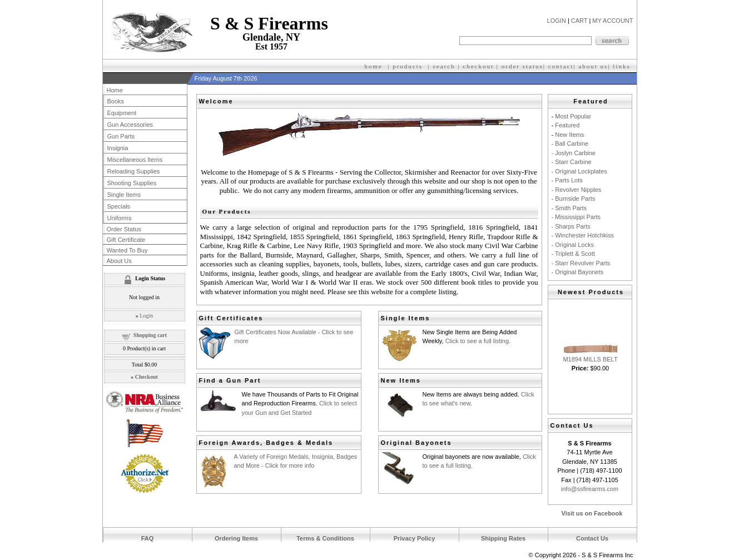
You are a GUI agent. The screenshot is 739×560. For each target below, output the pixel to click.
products (408, 66)
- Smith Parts (569, 208)
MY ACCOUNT (612, 21)
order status (522, 66)
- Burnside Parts (574, 199)
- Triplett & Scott (573, 254)
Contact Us (592, 538)
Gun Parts (121, 136)
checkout (478, 66)
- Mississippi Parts (576, 217)
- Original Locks (573, 245)
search (444, 66)
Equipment (122, 113)
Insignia (118, 148)
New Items (569, 135)
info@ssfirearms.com (590, 489)
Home (115, 90)
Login (146, 316)
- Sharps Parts (571, 226)
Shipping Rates (503, 538)
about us (593, 66)
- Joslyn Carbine (574, 153)
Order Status (124, 229)
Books (116, 101)
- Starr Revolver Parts (581, 263)
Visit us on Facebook (592, 513)
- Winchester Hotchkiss (583, 235)
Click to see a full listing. (478, 341)
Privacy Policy (415, 538)
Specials (119, 206)
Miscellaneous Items (135, 160)
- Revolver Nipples (577, 190)
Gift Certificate (126, 240)
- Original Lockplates (579, 171)
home (373, 66)
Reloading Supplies (134, 171)
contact (561, 66)
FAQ (148, 538)
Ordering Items (236, 538)
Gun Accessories (130, 125)
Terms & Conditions (325, 538)
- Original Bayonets (578, 272)
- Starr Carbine (572, 162)
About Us (119, 261)
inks (623, 66)
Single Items (124, 195)
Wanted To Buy (127, 250)
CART (579, 21)
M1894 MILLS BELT (590, 359)
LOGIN (557, 21)
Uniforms (120, 218)
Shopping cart (150, 335)
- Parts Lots (567, 180)
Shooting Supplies (132, 183)
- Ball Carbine (570, 143)
